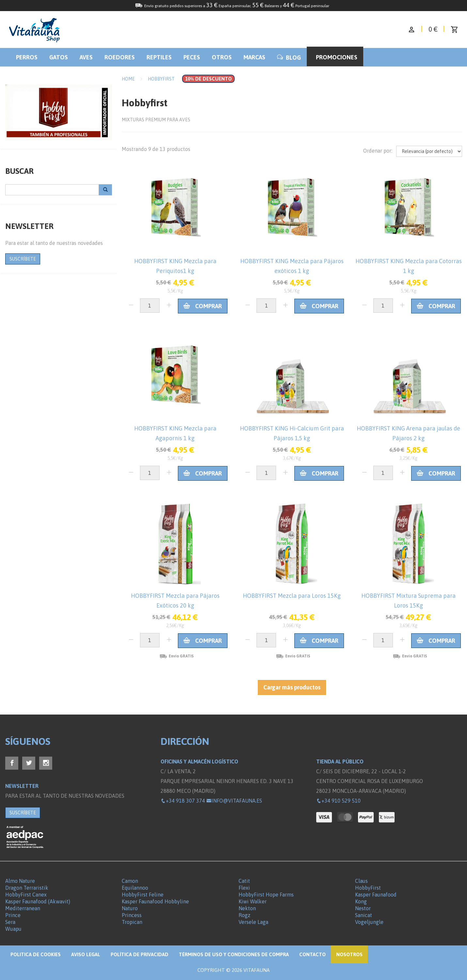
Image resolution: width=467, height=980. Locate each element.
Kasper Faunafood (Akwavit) (38, 901)
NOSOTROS (349, 954)
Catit (244, 881)
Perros (27, 57)
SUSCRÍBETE (23, 259)
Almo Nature (20, 881)
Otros (222, 57)
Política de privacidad (140, 954)
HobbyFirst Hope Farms (266, 895)
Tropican (132, 922)
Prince (13, 915)
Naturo (130, 908)
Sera (10, 922)
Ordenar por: (378, 151)
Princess (132, 915)
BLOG (289, 58)
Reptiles (159, 57)
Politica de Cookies (36, 954)
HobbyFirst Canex (26, 895)
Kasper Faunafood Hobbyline (155, 901)
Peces (192, 57)
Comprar (203, 306)
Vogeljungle (369, 922)
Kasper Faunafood (376, 895)
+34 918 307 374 (183, 801)
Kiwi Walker (253, 901)
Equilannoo (135, 888)
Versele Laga (253, 922)
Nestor (363, 908)
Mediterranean (23, 908)
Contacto (312, 954)
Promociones (337, 57)
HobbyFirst (368, 888)
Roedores (120, 57)
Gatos (59, 57)
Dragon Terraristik (27, 888)
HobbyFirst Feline (143, 895)
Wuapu (13, 929)
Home (128, 79)
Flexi (244, 888)
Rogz (244, 915)
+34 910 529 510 (338, 801)
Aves (86, 57)
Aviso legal (86, 954)
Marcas (254, 57)
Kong (361, 901)
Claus (361, 881)
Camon (130, 881)
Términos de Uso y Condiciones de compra (234, 954)
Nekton (247, 908)
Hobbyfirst (161, 79)
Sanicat (364, 915)
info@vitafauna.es (234, 801)
